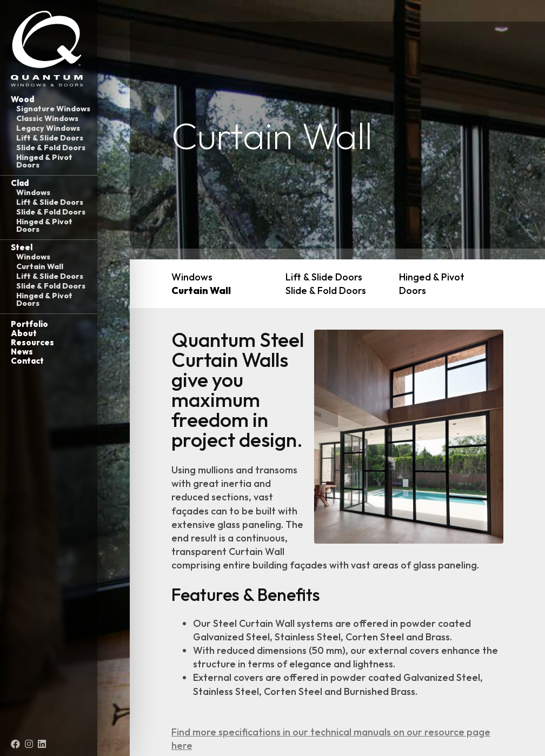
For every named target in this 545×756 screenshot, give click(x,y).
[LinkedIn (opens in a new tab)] (42, 744)
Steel (22, 247)
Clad (20, 183)
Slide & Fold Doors (51, 148)
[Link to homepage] (49, 49)
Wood (22, 99)
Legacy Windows (48, 128)
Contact (27, 361)
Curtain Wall (40, 266)
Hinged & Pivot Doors (44, 161)
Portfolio (29, 324)
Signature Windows (53, 109)
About (24, 333)
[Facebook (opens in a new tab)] (15, 744)
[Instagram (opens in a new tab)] (29, 744)
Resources (32, 342)
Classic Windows (47, 118)
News (22, 352)
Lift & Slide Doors (50, 138)
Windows (33, 192)
